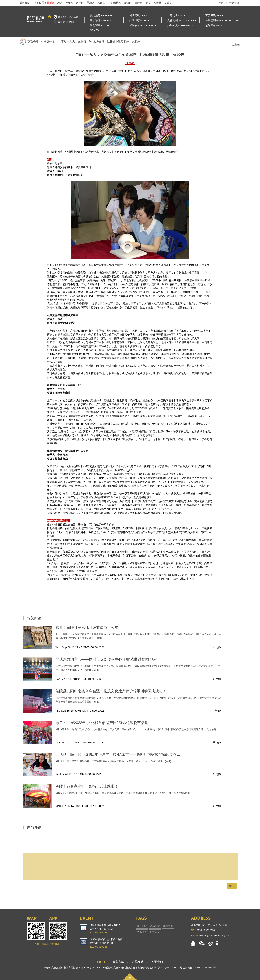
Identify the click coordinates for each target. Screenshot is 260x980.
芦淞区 (80, 3)
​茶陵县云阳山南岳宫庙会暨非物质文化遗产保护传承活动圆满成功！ (111, 691)
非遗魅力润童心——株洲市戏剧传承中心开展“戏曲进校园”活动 (107, 659)
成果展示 (144, 25)
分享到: (236, 45)
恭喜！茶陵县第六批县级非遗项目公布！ (89, 627)
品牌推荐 (139, 20)
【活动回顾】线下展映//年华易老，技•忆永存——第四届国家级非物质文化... (118, 754)
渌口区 (128, 3)
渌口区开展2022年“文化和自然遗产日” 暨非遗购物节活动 (102, 723)
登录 (221, 3)
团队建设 (138, 15)
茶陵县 (157, 3)
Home (101, 962)
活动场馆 (155, 926)
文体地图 (182, 20)
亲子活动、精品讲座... (69, 17)
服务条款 (118, 962)
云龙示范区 (115, 3)
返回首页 (25, 3)
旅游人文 (180, 25)
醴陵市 (139, 3)
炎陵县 (168, 3)
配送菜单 (214, 25)
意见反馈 (138, 962)
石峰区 (101, 3)
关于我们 (157, 962)
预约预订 (101, 15)
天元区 (69, 3)
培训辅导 (101, 20)
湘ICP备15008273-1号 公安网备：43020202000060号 (187, 968)
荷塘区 (91, 3)
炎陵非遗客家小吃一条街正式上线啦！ (87, 786)
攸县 (148, 3)
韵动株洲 (29, 41)
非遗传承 (177, 15)
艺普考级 (217, 15)
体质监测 (222, 20)
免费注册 (234, 3)
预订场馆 (142, 926)
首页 (50, 17)
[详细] (99, 638)
